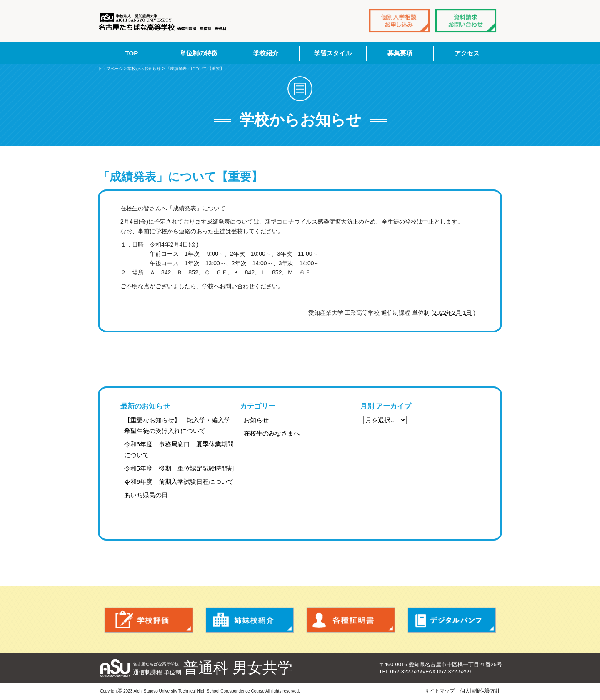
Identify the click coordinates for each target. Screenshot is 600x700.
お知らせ (256, 420)
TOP (132, 53)
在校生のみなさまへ (272, 433)
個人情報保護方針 (480, 691)
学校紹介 (266, 53)
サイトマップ (440, 691)
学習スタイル (333, 53)
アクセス (467, 53)
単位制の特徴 (199, 53)
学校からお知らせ (144, 69)
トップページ (110, 69)
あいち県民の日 (146, 495)
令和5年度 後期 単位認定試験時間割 (179, 468)
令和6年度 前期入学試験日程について (179, 482)
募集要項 (400, 53)
